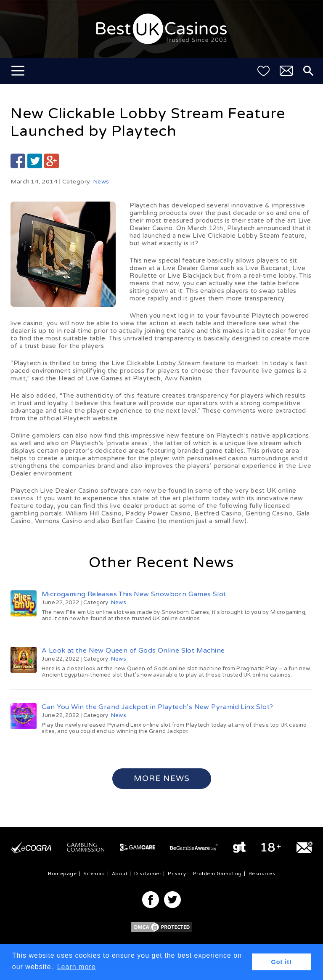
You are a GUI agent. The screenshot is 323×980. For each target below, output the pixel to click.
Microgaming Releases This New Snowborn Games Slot (134, 594)
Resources (262, 874)
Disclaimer (148, 874)
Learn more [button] (77, 967)
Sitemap (94, 874)
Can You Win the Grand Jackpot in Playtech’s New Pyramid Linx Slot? (157, 707)
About (120, 874)
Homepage (62, 874)
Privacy (177, 874)
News (101, 182)
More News (162, 778)
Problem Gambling (217, 874)
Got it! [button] (282, 962)
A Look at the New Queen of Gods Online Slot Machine (133, 651)
